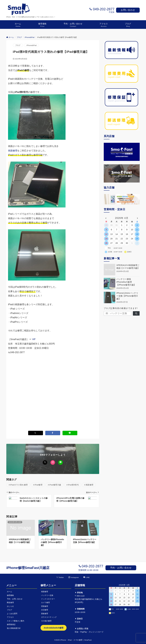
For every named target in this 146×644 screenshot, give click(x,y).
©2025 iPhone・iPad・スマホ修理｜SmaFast (73, 640)
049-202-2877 (104, 9)
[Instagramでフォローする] (74, 577)
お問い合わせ (128, 10)
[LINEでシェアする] (70, 433)
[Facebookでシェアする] (53, 433)
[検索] (136, 313)
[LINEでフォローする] (87, 577)
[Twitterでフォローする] (60, 577)
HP (34, 339)
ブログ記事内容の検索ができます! (121, 308)
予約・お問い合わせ (121, 568)
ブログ (18, 45)
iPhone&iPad (32, 45)
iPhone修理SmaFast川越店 (28, 568)
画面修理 (13, 151)
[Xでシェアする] (36, 433)
